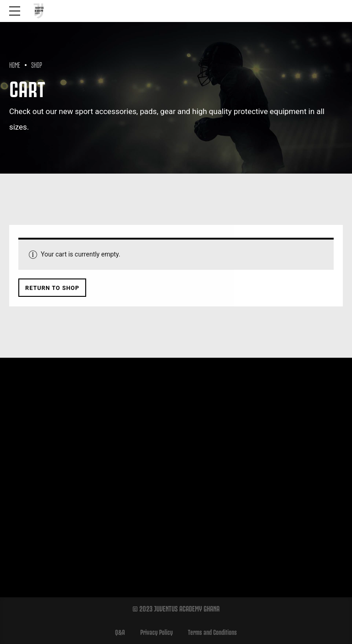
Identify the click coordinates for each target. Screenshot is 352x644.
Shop (37, 64)
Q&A (120, 632)
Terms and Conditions (212, 632)
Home (15, 64)
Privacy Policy (157, 632)
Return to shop (52, 288)
